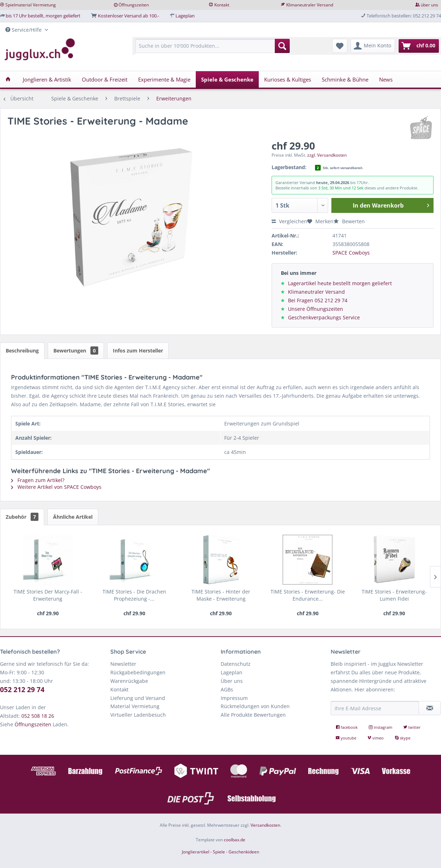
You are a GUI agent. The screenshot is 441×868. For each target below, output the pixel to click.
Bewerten (349, 221)
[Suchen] (282, 46)
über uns (429, 5)
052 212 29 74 (22, 690)
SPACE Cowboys (351, 253)
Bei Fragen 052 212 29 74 (318, 300)
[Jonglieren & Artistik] (47, 79)
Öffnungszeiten (134, 5)
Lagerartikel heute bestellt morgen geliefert (340, 283)
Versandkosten (265, 825)
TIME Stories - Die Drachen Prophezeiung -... (134, 595)
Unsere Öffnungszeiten (316, 309)
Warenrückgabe (129, 681)
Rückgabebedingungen (138, 672)
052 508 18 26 (38, 716)
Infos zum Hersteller (138, 351)
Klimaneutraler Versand (310, 5)
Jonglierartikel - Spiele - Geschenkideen (220, 852)
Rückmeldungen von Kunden (255, 706)
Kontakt (222, 5)
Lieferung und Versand (138, 698)
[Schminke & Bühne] (345, 79)
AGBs (227, 689)
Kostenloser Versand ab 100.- (128, 16)
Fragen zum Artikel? (38, 480)
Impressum (234, 698)
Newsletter (123, 664)
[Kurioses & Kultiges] (288, 79)
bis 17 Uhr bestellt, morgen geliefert (43, 16)
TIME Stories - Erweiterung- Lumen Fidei (394, 595)
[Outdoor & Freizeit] (105, 79)
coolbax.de (235, 840)
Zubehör (22, 517)
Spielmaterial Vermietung (31, 5)
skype (403, 738)
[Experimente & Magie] (164, 79)
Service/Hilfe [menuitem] (24, 30)
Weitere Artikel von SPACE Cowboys (56, 487)
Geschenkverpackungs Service (324, 317)
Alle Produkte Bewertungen (253, 715)
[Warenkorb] (419, 46)
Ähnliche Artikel (73, 517)
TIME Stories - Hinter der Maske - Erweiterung (221, 595)
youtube (346, 738)
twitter (412, 727)
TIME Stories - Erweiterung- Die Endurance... (308, 595)
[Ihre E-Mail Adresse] (375, 708)
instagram (381, 727)
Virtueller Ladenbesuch (138, 715)
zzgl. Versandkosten (327, 155)
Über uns (232, 681)
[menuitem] (212, 49)
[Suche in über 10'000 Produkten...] (212, 46)
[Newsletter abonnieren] (430, 708)
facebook (347, 727)
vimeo (376, 738)
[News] (386, 79)
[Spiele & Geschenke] (227, 79)
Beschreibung (22, 351)
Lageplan (185, 16)
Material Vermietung (135, 706)
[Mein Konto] (373, 46)
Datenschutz (236, 664)
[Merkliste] (340, 46)
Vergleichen (289, 221)
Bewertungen (76, 351)
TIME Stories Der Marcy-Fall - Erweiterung (48, 595)
